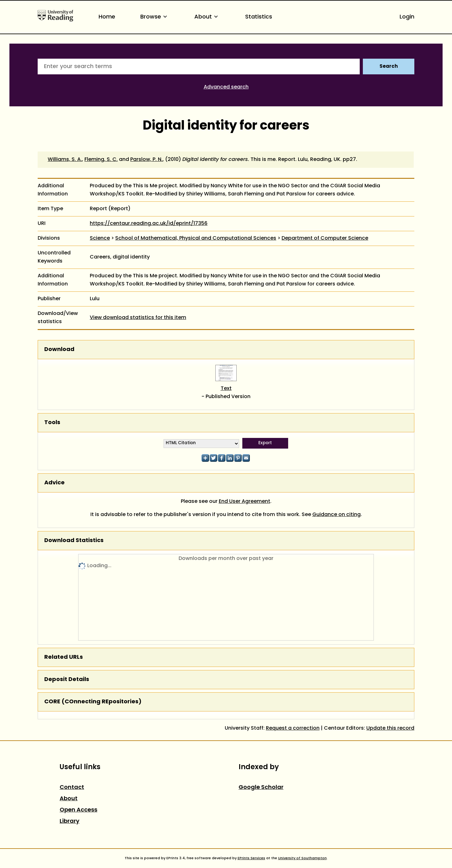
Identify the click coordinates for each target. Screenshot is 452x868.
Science (100, 238)
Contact (72, 788)
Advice (54, 483)
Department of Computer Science (325, 238)
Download (59, 350)
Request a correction (293, 728)
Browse (155, 17)
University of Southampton (302, 858)
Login (407, 17)
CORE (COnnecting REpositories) (93, 702)
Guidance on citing (336, 515)
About (207, 17)
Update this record (390, 728)
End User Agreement (245, 502)
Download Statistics (74, 541)
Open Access (78, 810)
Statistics (259, 17)
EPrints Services (251, 858)
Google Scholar (261, 788)
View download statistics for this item (138, 318)
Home (107, 17)
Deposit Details (67, 680)
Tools (52, 423)
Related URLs (64, 657)
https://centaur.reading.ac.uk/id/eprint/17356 (149, 224)
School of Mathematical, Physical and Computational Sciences (196, 238)
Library (70, 821)
